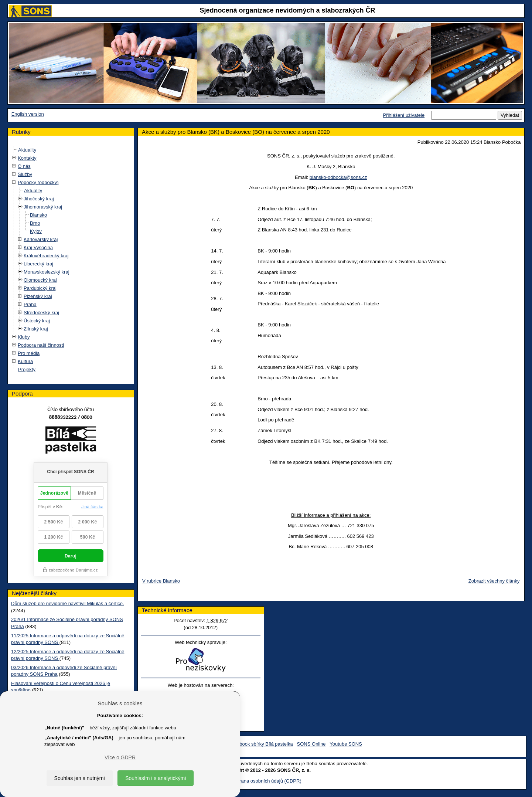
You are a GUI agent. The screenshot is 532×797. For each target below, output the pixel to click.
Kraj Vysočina (38, 247)
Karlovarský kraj (41, 239)
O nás (24, 166)
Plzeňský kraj (38, 296)
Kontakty (27, 158)
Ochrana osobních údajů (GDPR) (266, 781)
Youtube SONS (346, 744)
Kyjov (36, 231)
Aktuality (27, 150)
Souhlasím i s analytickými (156, 778)
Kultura (25, 361)
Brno (35, 223)
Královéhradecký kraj (46, 256)
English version (28, 114)
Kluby (24, 337)
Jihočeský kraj (39, 199)
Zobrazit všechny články (494, 581)
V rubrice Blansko (161, 581)
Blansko (38, 215)
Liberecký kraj (38, 264)
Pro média (29, 353)
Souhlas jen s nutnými (80, 778)
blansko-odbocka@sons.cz (338, 177)
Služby (25, 174)
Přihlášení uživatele (404, 115)
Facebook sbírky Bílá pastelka (261, 744)
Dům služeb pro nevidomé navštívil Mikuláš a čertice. (68, 603)
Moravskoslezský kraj (47, 272)
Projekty (27, 369)
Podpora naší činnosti (41, 345)
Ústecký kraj (37, 321)
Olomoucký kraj (40, 280)
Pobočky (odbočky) (38, 182)
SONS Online (311, 744)
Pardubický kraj (40, 288)
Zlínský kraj (36, 329)
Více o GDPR (120, 757)
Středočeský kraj (41, 313)
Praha (30, 304)
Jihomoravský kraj (43, 207)
